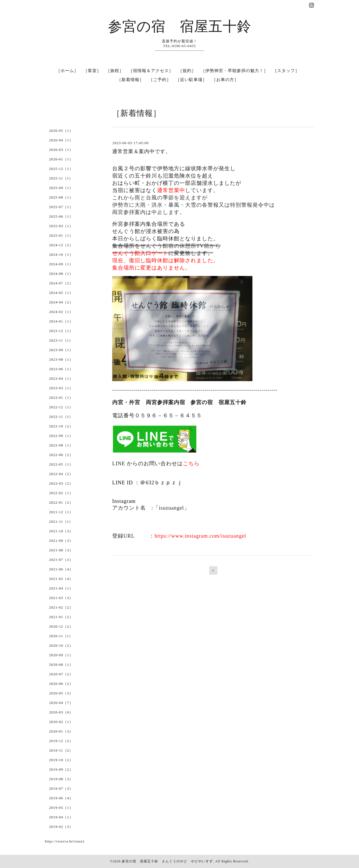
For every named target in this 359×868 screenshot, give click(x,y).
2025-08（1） (61, 197)
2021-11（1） (61, 522)
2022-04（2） (61, 474)
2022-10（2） (61, 426)
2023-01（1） (61, 398)
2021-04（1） (61, 588)
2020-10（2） (61, 645)
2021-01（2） (61, 617)
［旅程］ (115, 71)
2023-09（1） (61, 350)
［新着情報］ (130, 80)
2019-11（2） (61, 750)
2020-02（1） (61, 722)
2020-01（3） (61, 731)
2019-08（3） (61, 779)
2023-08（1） (61, 359)
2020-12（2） (61, 626)
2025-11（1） (61, 178)
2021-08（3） (61, 550)
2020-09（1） (61, 655)
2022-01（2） (61, 502)
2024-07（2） (61, 283)
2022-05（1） (61, 464)
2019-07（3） (61, 788)
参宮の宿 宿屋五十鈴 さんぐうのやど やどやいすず (167, 861)
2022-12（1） (61, 407)
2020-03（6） (61, 712)
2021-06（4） (61, 569)
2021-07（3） (61, 560)
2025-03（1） (61, 226)
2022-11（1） (61, 417)
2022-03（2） (61, 483)
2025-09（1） (61, 188)
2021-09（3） (61, 541)
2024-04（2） (61, 302)
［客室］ (92, 71)
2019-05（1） (61, 808)
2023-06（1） (61, 369)
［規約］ (187, 71)
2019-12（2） (61, 741)
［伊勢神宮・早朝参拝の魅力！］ (234, 71)
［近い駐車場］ (191, 80)
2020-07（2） (61, 674)
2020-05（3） (61, 693)
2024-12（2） (61, 245)
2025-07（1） (61, 207)
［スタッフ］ (286, 71)
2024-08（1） (61, 274)
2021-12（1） (61, 512)
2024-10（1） (61, 255)
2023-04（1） (61, 378)
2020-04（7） (61, 703)
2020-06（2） (61, 684)
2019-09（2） (61, 769)
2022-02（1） (61, 493)
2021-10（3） (61, 531)
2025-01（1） (61, 235)
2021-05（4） (61, 579)
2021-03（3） (61, 598)
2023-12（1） (61, 331)
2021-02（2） (61, 607)
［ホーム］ (67, 71)
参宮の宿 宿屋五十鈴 (180, 26)
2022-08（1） (61, 445)
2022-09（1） (61, 436)
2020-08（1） (61, 665)
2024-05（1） (61, 293)
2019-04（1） (61, 817)
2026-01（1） (61, 159)
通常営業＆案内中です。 (141, 151)
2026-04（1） (61, 140)
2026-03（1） (61, 150)
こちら (191, 463)
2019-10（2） (61, 760)
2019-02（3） (61, 827)
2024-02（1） (61, 312)
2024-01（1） (61, 321)
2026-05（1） (61, 131)
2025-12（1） (61, 169)
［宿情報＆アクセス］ (151, 71)
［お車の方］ (225, 80)
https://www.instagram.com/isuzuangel (200, 536)
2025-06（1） (61, 216)
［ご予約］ (160, 80)
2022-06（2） (61, 455)
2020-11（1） (61, 636)
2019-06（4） (61, 798)
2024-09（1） (61, 264)
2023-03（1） (61, 388)
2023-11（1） (61, 340)
